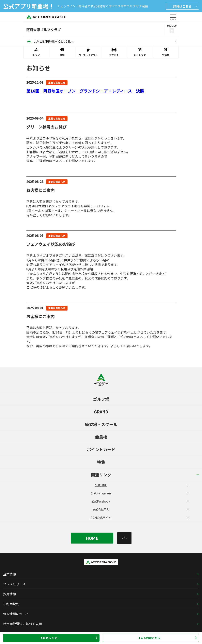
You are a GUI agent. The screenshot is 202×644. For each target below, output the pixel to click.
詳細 (185, 6)
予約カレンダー (69, 638)
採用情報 (10, 594)
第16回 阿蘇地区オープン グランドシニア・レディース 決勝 (85, 91)
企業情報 (10, 574)
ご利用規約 (11, 604)
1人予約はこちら (168, 638)
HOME (92, 538)
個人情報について (16, 614)
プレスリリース (14, 584)
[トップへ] (124, 538)
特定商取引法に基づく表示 (22, 624)
